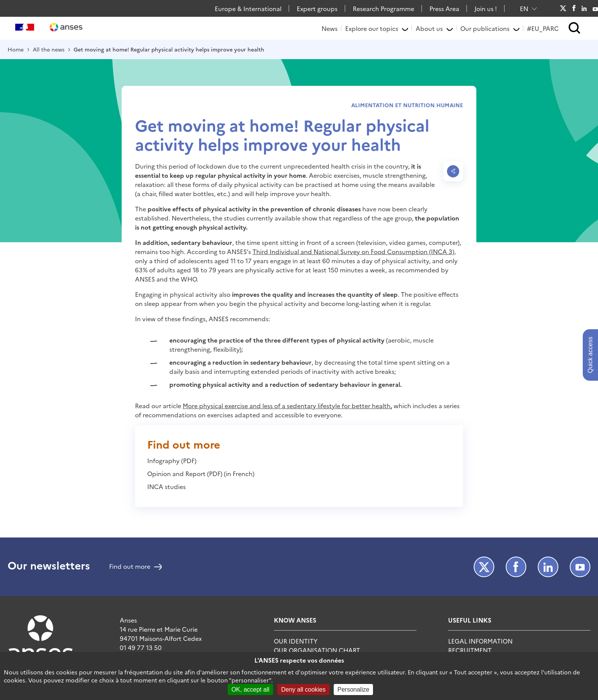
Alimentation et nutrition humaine (407, 105)
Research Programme (383, 8)
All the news (49, 49)
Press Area (444, 8)
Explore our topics (372, 28)
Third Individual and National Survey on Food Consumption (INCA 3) (353, 251)
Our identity (296, 641)
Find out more (130, 567)
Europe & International (248, 8)
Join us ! (486, 8)
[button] (575, 28)
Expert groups (317, 8)
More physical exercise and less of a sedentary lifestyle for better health (287, 406)
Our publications (485, 28)
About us (429, 28)
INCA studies (166, 486)
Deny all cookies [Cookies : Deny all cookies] (303, 690)
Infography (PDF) (172, 460)
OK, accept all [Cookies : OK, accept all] (251, 690)
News (330, 28)
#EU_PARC (543, 28)
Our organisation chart (317, 650)
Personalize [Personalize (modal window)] (354, 690)
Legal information (480, 641)
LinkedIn (584, 8)
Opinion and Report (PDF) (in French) (201, 473)
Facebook (574, 8)
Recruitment (470, 650)
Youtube (595, 8)
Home (16, 49)
